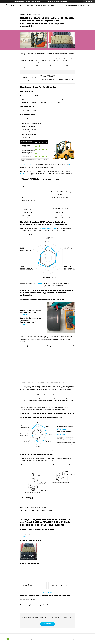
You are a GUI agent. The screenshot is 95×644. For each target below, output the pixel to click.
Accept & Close (89, 1)
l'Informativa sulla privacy (65, 1)
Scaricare (25, 536)
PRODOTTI (37, 5)
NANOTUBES (30, 5)
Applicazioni (23, 15)
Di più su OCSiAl (18, 639)
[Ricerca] (21, 5)
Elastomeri (29, 15)
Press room (47, 639)
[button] (29, 552)
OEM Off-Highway (35, 600)
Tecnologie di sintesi (32, 639)
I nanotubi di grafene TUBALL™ (28, 164)
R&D (25, 639)
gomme (71, 164)
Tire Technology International (38, 609)
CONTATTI (83, 5)
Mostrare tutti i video (47, 592)
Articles (53, 639)
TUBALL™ (11, 5)
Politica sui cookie (55, 1)
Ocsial (9, 639)
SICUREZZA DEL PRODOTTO (72, 5)
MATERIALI (44, 5)
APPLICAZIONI (51, 5)
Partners (41, 639)
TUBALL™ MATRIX (25, 173)
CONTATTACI (47, 624)
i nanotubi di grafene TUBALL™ (48, 228)
